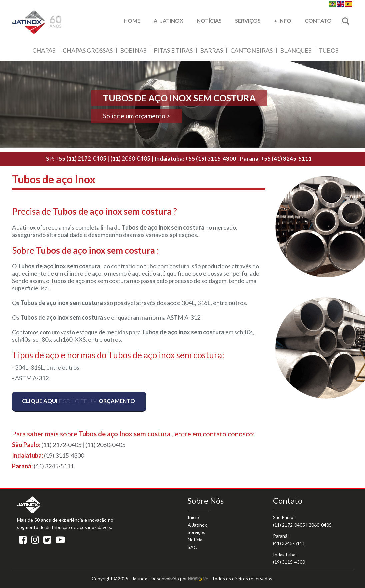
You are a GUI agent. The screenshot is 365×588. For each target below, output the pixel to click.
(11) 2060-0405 (105, 445)
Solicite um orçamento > (137, 116)
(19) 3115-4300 (64, 455)
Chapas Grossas (88, 50)
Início (193, 517)
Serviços (248, 20)
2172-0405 (81, 158)
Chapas (44, 50)
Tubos (328, 50)
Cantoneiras (251, 50)
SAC (192, 547)
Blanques (296, 50)
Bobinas (133, 50)
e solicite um (78, 401)
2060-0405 (130, 158)
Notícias (209, 20)
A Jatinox (168, 20)
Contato (318, 20)
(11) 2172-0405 (61, 445)
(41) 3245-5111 (54, 466)
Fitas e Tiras (173, 50)
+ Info (283, 20)
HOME (132, 20)
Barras (211, 50)
